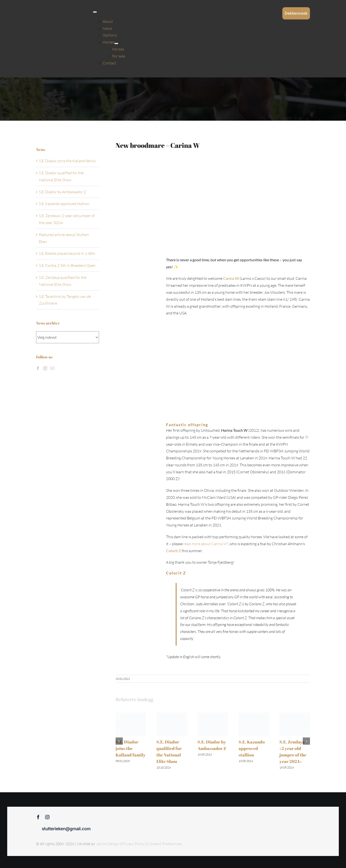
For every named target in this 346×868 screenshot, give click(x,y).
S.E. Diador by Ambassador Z (62, 192)
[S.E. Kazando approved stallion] (254, 715)
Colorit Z (173, 551)
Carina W (231, 278)
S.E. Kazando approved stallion (252, 748)
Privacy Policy (133, 844)
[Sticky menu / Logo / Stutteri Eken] (48, 7)
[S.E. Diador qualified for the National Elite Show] (172, 715)
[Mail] (52, 368)
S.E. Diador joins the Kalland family (131, 748)
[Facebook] (38, 368)
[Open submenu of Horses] (116, 44)
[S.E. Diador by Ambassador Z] (213, 715)
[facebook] (38, 817)
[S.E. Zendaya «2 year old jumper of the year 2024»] (295, 715)
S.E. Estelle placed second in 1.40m (67, 253)
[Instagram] (45, 368)
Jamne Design (107, 844)
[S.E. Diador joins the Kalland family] (131, 715)
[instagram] (47, 817)
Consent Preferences (165, 844)
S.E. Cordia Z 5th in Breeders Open (67, 265)
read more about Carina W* (206, 544)
